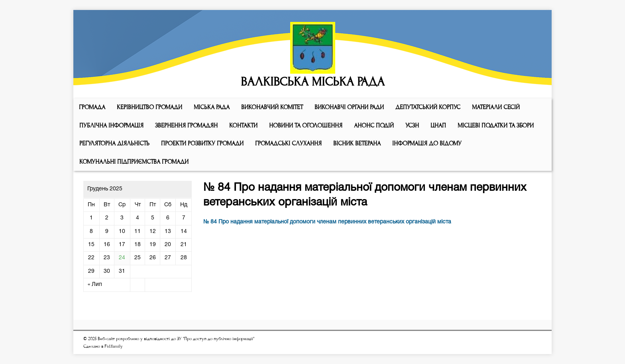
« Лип (95, 285)
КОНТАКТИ (243, 125)
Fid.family (114, 346)
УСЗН (412, 125)
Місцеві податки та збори (496, 125)
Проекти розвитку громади (202, 143)
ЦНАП (438, 125)
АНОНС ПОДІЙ (374, 125)
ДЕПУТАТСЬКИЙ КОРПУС (428, 107)
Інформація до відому (427, 143)
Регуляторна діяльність (114, 143)
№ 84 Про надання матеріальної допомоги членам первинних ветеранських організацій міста (327, 222)
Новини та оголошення (306, 125)
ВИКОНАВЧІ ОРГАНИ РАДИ (349, 107)
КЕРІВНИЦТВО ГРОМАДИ (149, 107)
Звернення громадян (186, 125)
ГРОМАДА (92, 107)
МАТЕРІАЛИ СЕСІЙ (496, 107)
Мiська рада (212, 107)
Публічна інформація (111, 125)
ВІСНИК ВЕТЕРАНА (357, 143)
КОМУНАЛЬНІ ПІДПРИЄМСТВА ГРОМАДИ (134, 162)
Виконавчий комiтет (272, 107)
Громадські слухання (288, 143)
